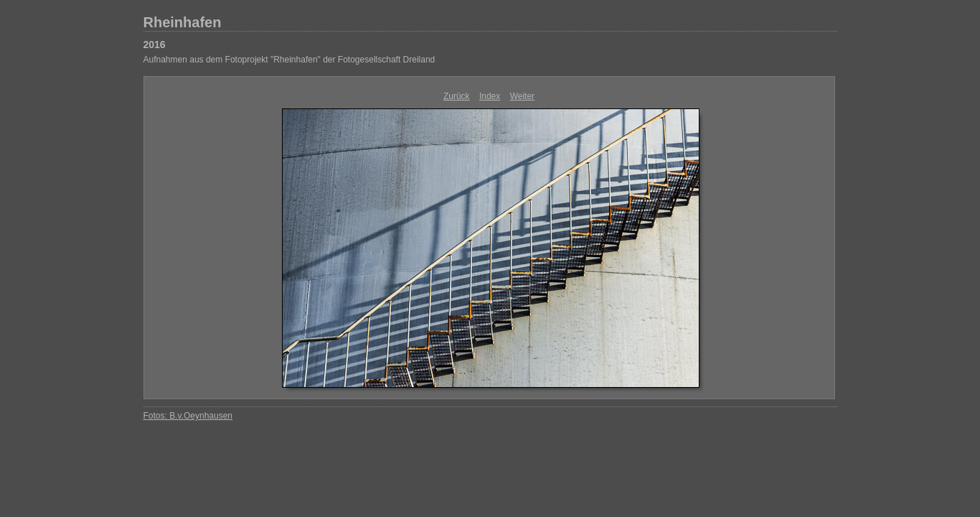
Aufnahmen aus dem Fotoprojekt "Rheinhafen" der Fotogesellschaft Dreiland (289, 60)
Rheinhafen (183, 22)
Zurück (457, 96)
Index (490, 96)
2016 (155, 45)
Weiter (522, 96)
